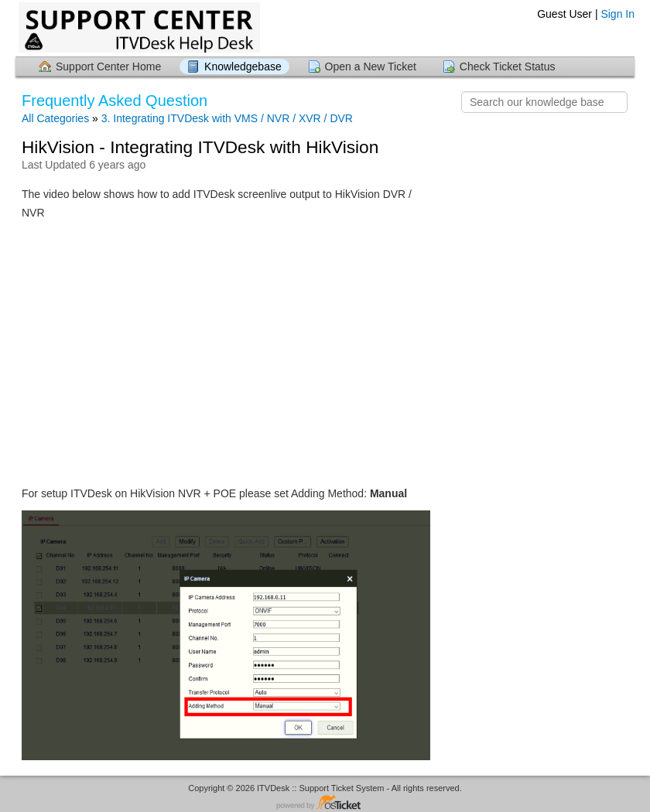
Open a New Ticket (371, 67)
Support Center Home (108, 67)
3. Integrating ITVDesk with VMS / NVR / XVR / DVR (227, 118)
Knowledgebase (243, 67)
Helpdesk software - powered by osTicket (325, 803)
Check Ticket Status (508, 67)
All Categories (55, 118)
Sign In (617, 14)
